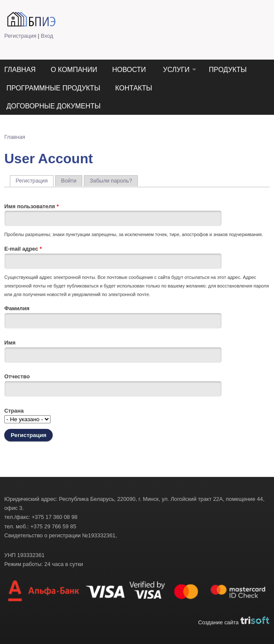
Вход (47, 36)
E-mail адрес (23, 249)
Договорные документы (54, 106)
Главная (20, 70)
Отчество (17, 376)
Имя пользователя (31, 206)
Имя (10, 343)
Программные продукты (53, 88)
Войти (69, 181)
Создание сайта (234, 622)
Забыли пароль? (111, 181)
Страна (14, 411)
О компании (74, 70)
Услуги (176, 70)
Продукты (228, 70)
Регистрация (20, 36)
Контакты (134, 88)
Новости (129, 70)
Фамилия (17, 308)
